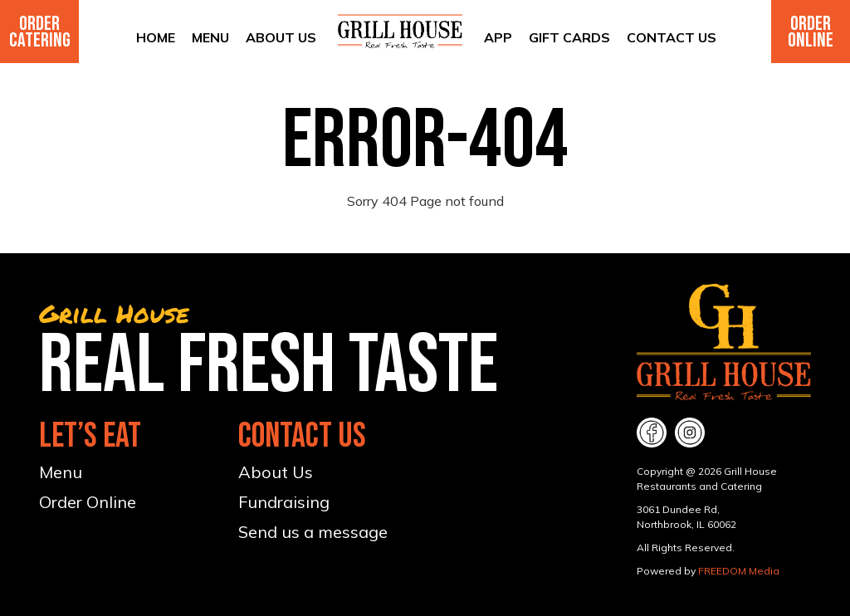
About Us (281, 37)
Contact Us (672, 37)
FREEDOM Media (739, 571)
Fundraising (284, 502)
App (498, 37)
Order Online (811, 32)
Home (156, 37)
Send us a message (313, 532)
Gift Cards (569, 37)
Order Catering (40, 32)
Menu (210, 37)
